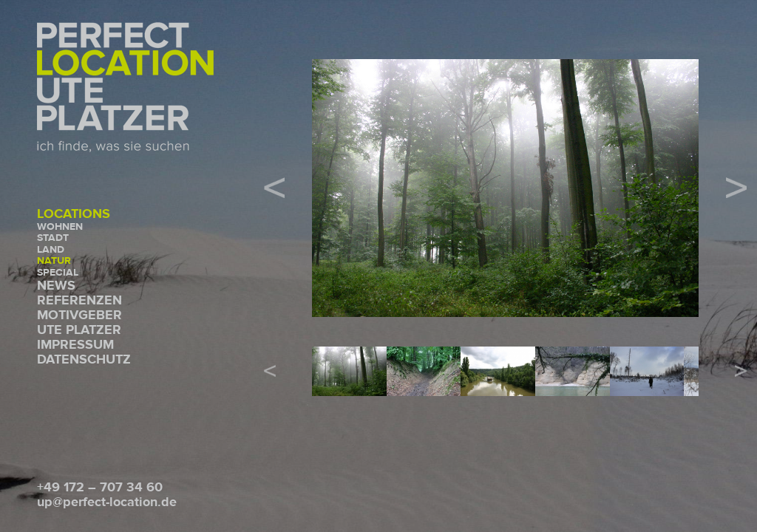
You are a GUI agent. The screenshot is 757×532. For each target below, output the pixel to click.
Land (51, 250)
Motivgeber (79, 315)
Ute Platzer (79, 330)
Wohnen (60, 227)
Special (58, 273)
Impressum (75, 345)
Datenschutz (84, 359)
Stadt (53, 238)
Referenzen (79, 300)
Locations (74, 214)
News (56, 286)
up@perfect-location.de (107, 502)
